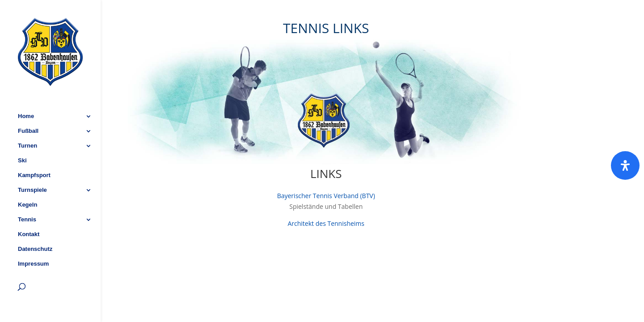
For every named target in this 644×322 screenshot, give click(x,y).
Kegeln (28, 180)
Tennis (27, 195)
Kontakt (29, 209)
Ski (22, 136)
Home (26, 91)
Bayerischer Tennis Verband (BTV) (326, 196)
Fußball (28, 106)
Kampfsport (34, 150)
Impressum (33, 239)
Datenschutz (35, 224)
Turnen (28, 121)
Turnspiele (32, 165)
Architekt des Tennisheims (326, 223)
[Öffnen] (625, 165)
